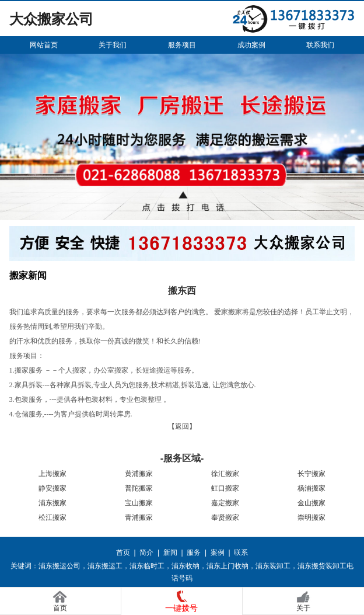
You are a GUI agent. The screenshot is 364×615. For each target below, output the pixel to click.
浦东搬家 (52, 503)
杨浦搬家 (311, 488)
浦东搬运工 (105, 566)
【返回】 (182, 426)
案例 (218, 553)
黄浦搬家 (139, 474)
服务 (194, 553)
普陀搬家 (139, 488)
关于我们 (113, 45)
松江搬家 (52, 517)
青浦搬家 (139, 517)
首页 (123, 553)
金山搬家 (311, 503)
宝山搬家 (139, 503)
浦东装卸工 (273, 566)
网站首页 (44, 45)
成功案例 (251, 45)
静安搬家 (52, 488)
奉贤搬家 (225, 517)
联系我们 (320, 45)
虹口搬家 (225, 488)
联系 (241, 553)
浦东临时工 (147, 566)
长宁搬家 (311, 474)
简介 (146, 553)
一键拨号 (181, 608)
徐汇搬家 (225, 474)
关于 (303, 608)
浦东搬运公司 (60, 566)
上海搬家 (52, 474)
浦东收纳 (185, 566)
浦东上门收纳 (228, 566)
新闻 (170, 553)
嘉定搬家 (225, 503)
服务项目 (182, 45)
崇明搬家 (311, 517)
